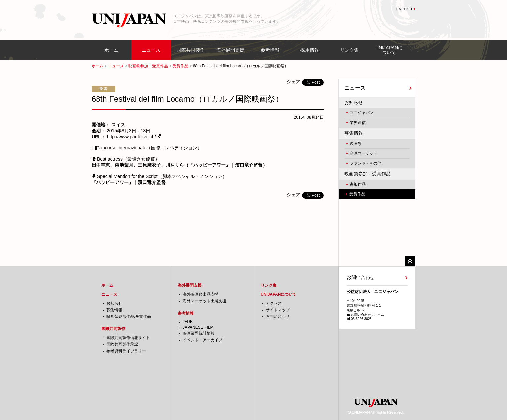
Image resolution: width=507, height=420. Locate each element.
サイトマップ (278, 310)
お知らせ (354, 102)
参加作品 (358, 184)
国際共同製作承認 (122, 344)
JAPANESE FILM (198, 327)
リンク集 (349, 50)
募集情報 (354, 133)
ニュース (151, 50)
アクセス (274, 303)
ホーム (111, 50)
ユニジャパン (362, 113)
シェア (293, 82)
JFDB (188, 322)
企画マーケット (364, 153)
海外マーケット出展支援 (205, 301)
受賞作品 (180, 66)
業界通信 (358, 123)
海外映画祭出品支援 (201, 294)
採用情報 (310, 50)
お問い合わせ (278, 316)
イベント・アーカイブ (203, 340)
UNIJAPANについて (389, 50)
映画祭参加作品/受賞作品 (129, 316)
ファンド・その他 (366, 163)
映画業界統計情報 (199, 333)
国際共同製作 (191, 50)
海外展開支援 (230, 50)
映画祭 (356, 144)
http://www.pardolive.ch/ (132, 137)
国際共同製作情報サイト (128, 338)
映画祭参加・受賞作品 (148, 66)
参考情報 (270, 50)
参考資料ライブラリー (126, 351)
